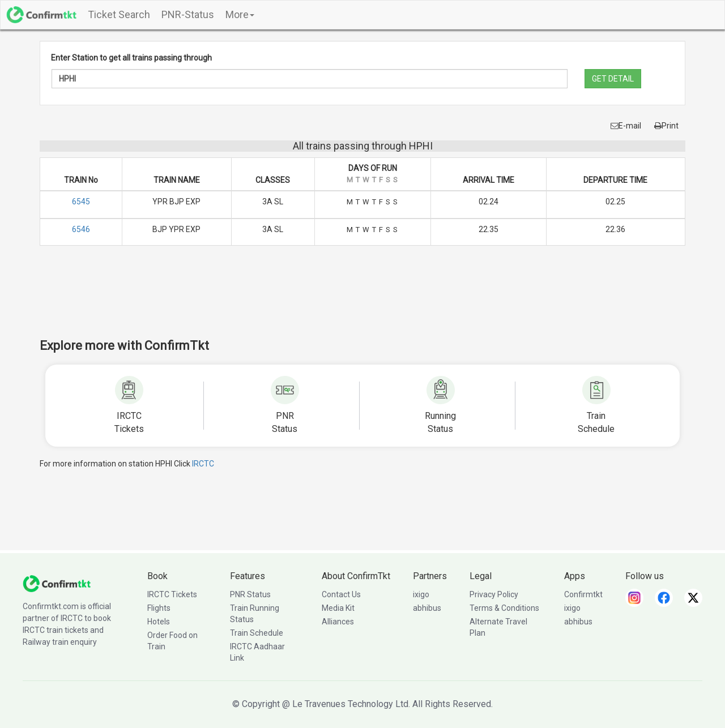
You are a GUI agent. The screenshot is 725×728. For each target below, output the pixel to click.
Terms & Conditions (504, 608)
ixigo (421, 594)
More (240, 14)
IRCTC (203, 464)
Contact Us (341, 594)
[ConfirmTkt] (57, 583)
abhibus (427, 608)
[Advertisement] (362, 299)
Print (666, 126)
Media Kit (338, 608)
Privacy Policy (494, 594)
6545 (81, 202)
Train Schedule (257, 633)
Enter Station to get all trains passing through (131, 58)
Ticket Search (119, 14)
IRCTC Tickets (172, 594)
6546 (81, 229)
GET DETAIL (613, 79)
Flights (159, 608)
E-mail (626, 126)
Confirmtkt (583, 594)
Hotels (159, 622)
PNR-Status (188, 14)
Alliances (338, 622)
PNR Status (250, 594)
